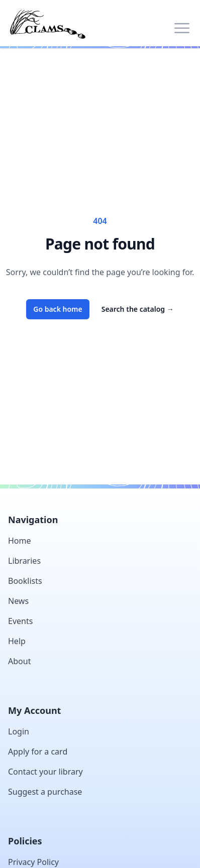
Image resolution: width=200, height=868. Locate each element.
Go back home (58, 309)
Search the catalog (138, 309)
